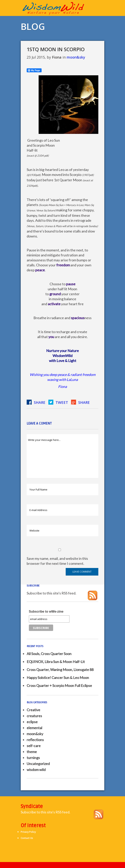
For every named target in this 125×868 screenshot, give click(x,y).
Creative (33, 710)
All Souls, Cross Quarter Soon (49, 654)
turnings (33, 758)
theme (32, 752)
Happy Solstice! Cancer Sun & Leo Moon (58, 678)
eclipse (32, 722)
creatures (34, 716)
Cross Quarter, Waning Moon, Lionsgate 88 (60, 670)
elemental (34, 728)
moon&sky (76, 57)
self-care (34, 746)
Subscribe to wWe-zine (46, 612)
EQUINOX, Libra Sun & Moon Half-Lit (56, 662)
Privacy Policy (28, 832)
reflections (35, 740)
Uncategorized (38, 764)
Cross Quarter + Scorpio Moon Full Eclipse (59, 686)
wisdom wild (36, 770)
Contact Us (27, 838)
